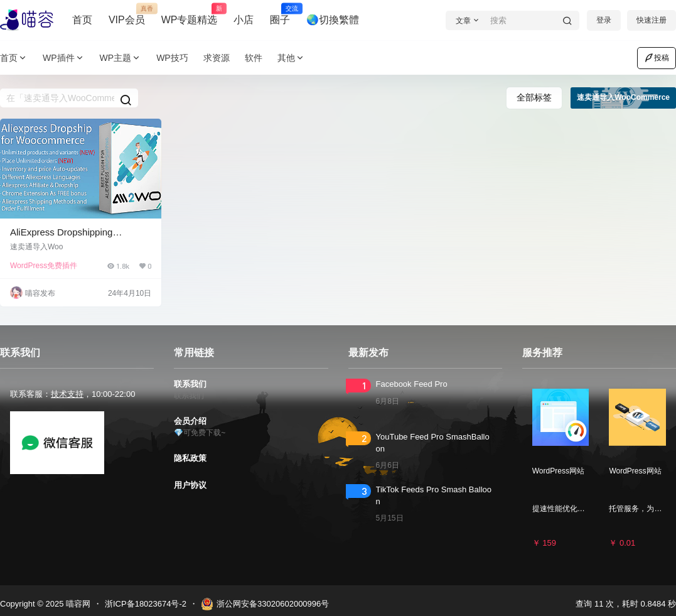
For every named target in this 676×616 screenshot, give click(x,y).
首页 (82, 20)
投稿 (657, 58)
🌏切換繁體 (333, 20)
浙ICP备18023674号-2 (146, 604)
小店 (244, 20)
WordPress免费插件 (44, 266)
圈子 (280, 14)
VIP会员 (127, 14)
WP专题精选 (190, 14)
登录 (604, 20)
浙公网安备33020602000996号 (265, 604)
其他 (291, 58)
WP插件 (64, 58)
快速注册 (652, 20)
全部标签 (534, 97)
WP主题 (121, 58)
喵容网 (77, 604)
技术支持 (67, 394)
